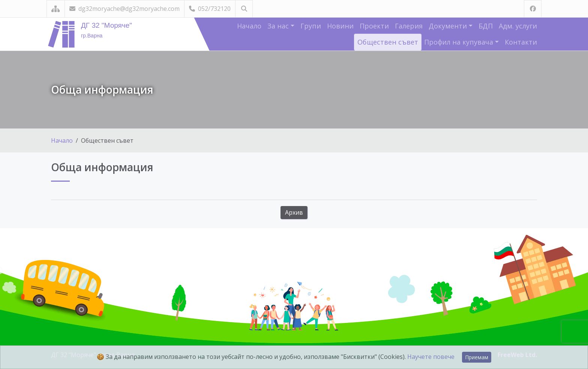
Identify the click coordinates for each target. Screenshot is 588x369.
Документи (449, 26)
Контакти (521, 42)
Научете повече (431, 357)
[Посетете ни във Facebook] (533, 9)
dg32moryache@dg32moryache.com (124, 9)
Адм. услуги (518, 26)
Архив (294, 212)
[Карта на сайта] (56, 9)
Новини (340, 26)
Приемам (477, 357)
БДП (486, 26)
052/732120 (210, 9)
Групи (311, 26)
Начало (249, 26)
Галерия (409, 26)
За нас (279, 26)
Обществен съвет (388, 42)
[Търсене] (244, 9)
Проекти (374, 26)
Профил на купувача (460, 42)
